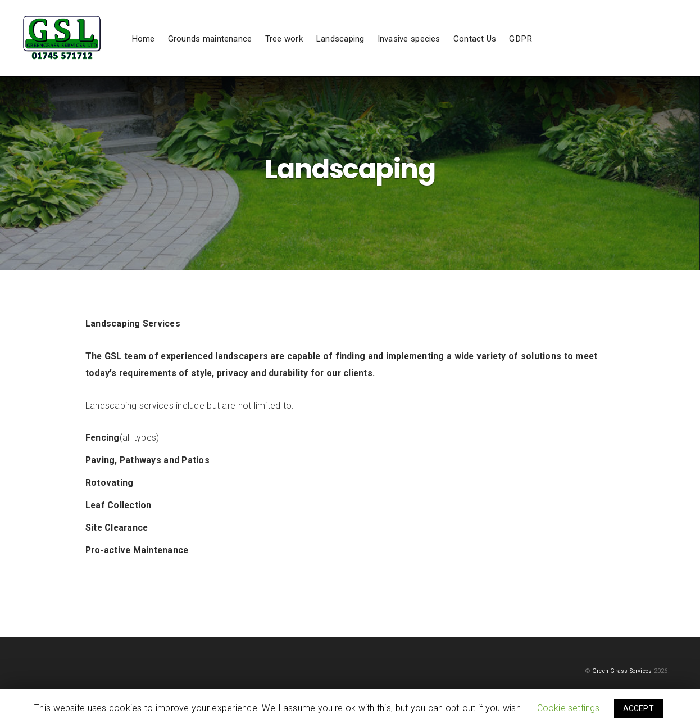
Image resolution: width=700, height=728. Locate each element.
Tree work (325, 50)
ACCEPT (638, 708)
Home (184, 50)
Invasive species (450, 50)
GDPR (562, 50)
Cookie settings (568, 708)
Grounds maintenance (251, 50)
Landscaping (381, 50)
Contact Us (516, 50)
